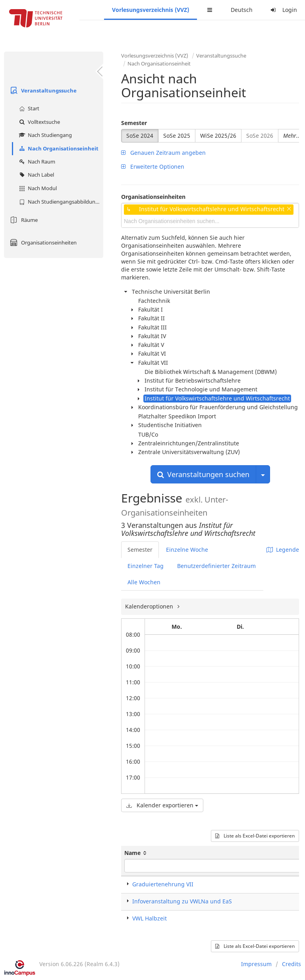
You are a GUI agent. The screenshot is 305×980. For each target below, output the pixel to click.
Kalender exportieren (162, 805)
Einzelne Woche (187, 550)
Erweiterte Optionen (153, 167)
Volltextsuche (39, 122)
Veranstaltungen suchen (203, 474)
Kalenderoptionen (150, 606)
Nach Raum (36, 162)
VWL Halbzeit (150, 918)
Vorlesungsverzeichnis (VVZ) (151, 10)
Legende (283, 550)
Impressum (256, 964)
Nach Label (36, 175)
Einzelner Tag (146, 566)
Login (283, 10)
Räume (23, 220)
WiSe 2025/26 (218, 136)
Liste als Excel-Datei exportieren (255, 836)
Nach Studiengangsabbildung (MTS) (60, 202)
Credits (291, 964)
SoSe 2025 (177, 136)
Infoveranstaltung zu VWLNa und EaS (182, 901)
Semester (134, 123)
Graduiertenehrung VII (163, 884)
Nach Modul (37, 188)
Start (28, 108)
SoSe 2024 (140, 136)
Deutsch (242, 10)
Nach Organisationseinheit (58, 148)
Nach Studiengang (44, 135)
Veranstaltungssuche (42, 90)
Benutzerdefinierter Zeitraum (216, 566)
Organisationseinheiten (42, 243)
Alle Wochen (144, 582)
